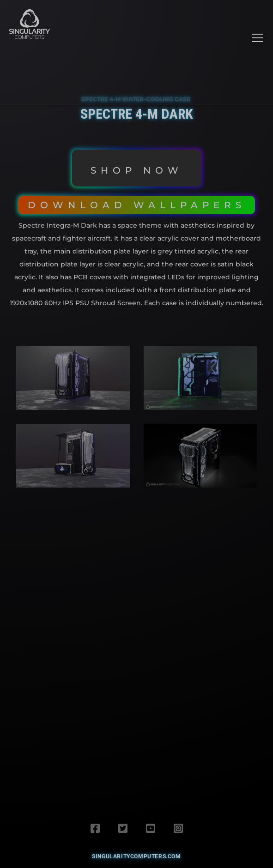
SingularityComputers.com (136, 856)
